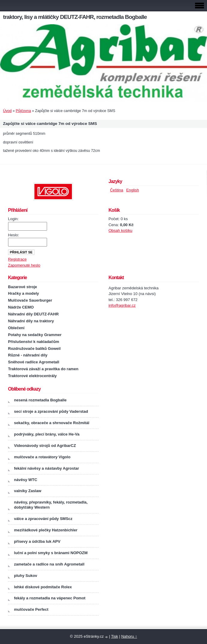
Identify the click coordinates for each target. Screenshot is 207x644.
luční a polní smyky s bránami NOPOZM (51, 553)
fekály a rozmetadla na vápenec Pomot (50, 598)
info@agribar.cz (122, 305)
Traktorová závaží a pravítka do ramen (43, 369)
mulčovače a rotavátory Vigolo (42, 457)
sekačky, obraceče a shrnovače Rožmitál (52, 423)
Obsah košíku (120, 230)
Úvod (7, 111)
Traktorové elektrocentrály (33, 376)
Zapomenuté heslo (24, 265)
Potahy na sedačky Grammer (35, 335)
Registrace (17, 259)
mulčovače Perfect (31, 609)
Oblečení (16, 328)
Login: (13, 219)
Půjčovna (24, 111)
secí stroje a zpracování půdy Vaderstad (51, 411)
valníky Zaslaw (28, 491)
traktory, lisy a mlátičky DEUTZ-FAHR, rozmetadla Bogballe (75, 17)
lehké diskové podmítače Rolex (43, 587)
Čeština (117, 190)
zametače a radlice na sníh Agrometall (49, 564)
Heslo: (14, 235)
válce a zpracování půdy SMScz (43, 519)
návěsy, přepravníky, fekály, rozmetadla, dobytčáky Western (51, 505)
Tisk (115, 636)
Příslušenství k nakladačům (34, 342)
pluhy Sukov (26, 576)
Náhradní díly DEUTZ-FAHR (33, 314)
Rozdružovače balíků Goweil (34, 349)
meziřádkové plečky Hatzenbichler (46, 530)
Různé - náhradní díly (28, 355)
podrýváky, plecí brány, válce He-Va (47, 434)
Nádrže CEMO (21, 307)
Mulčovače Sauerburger (30, 300)
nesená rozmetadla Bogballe (40, 400)
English (133, 190)
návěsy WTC (26, 480)
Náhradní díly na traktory (31, 321)
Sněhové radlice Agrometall (34, 362)
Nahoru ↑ (129, 636)
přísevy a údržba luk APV (37, 541)
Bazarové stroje (23, 287)
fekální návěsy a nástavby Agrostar (47, 468)
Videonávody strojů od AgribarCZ (45, 446)
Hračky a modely (24, 293)
